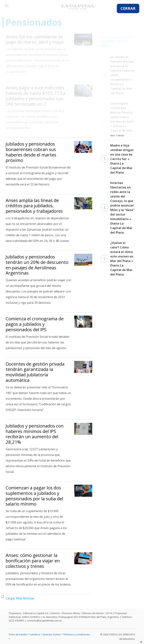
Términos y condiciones (77, 634)
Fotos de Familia (18, 634)
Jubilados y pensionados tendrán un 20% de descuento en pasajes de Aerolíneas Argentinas (37, 265)
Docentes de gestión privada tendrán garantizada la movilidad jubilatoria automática (35, 372)
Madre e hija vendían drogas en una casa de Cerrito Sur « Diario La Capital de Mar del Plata (117, 159)
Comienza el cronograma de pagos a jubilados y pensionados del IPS (35, 324)
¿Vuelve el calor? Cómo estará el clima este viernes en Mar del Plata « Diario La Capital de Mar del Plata (117, 259)
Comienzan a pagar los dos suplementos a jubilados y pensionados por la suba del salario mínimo (34, 496)
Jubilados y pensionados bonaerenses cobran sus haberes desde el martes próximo (31, 152)
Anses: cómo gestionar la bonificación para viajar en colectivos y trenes (33, 561)
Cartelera (35, 634)
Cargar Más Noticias (20, 598)
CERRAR (128, 8)
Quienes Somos (52, 634)
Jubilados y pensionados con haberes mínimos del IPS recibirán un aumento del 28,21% (35, 434)
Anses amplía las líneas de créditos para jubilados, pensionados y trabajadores (34, 206)
